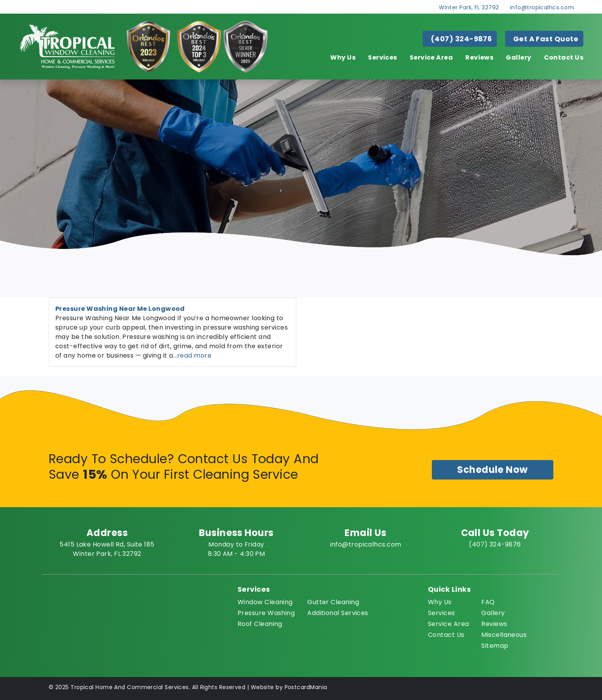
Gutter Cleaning (333, 602)
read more (194, 355)
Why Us (343, 57)
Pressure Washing (266, 613)
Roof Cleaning (260, 624)
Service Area (431, 57)
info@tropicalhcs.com (542, 7)
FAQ (488, 602)
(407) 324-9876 (461, 39)
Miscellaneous (504, 635)
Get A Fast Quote (546, 39)
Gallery (518, 57)
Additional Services (338, 613)
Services (383, 57)
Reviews (479, 57)
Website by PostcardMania (289, 687)
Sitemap (495, 646)
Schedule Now (492, 470)
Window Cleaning (265, 602)
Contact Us (564, 57)
